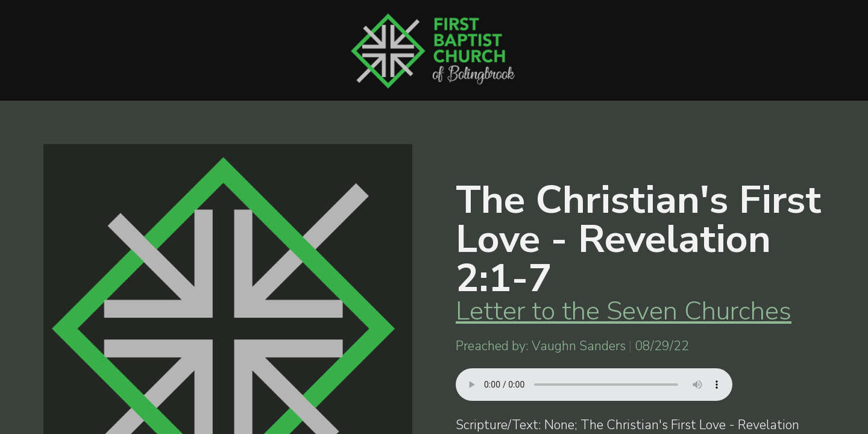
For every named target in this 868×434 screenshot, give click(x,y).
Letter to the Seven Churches (624, 311)
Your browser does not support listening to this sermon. (594, 385)
